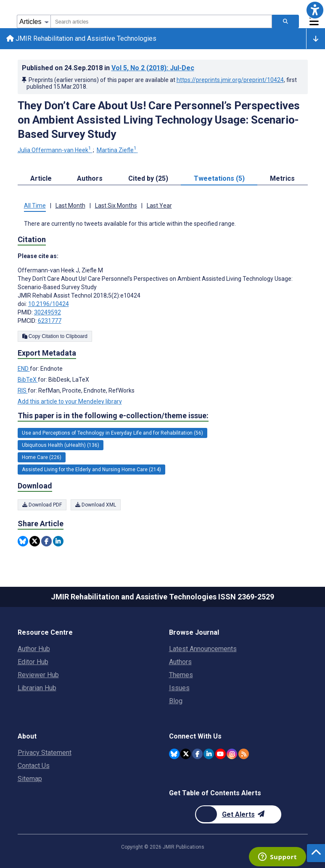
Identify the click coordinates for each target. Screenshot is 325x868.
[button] (315, 10)
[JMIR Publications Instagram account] (232, 754)
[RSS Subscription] (244, 754)
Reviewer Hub (38, 675)
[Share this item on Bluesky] (23, 542)
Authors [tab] (90, 179)
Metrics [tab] (282, 179)
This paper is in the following (113, 417)
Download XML (96, 505)
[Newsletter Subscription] (238, 814)
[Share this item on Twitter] (35, 542)
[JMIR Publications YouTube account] (221, 754)
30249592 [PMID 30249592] (48, 313)
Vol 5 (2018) (153, 68)
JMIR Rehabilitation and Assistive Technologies (82, 39)
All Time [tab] (35, 206)
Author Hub (34, 649)
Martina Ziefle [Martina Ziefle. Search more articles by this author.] (117, 151)
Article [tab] (41, 179)
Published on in (108, 68)
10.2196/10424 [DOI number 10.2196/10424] (49, 304)
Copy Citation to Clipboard (55, 337)
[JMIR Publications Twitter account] (186, 754)
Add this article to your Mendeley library (70, 402)
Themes (181, 675)
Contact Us (34, 766)
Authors (180, 662)
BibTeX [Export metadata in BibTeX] (28, 380)
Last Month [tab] (70, 206)
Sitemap (30, 779)
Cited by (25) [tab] (148, 179)
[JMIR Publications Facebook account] (197, 754)
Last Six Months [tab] (116, 206)
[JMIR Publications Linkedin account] (209, 754)
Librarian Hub (37, 688)
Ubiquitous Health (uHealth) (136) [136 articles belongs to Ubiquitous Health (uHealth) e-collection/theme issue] (61, 446)
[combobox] (161, 21)
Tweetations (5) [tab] (219, 179)
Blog (176, 701)
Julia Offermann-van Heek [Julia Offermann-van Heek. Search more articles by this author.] (55, 151)
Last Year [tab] (159, 206)
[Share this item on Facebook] (46, 542)
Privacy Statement (45, 753)
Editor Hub (33, 662)
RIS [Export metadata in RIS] (23, 391)
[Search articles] (285, 21)
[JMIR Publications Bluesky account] (174, 754)
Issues (179, 688)
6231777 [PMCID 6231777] (50, 321)
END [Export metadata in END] (24, 369)
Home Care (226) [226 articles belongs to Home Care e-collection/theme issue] (42, 458)
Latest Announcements (203, 649)
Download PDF (42, 505)
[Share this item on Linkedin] (58, 542)
